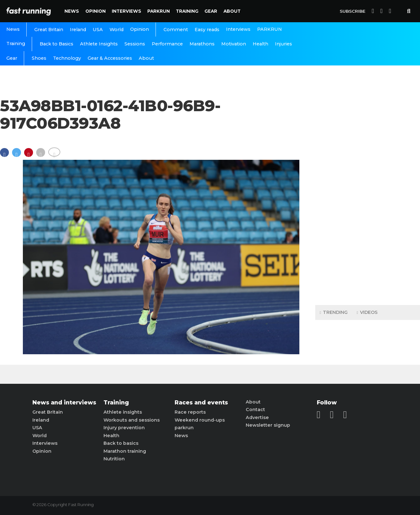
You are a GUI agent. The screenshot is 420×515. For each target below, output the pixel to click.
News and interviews (64, 403)
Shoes (39, 58)
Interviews (127, 11)
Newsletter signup (268, 425)
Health (260, 44)
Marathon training (125, 451)
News (72, 11)
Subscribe (353, 11)
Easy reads (207, 30)
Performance (167, 44)
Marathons (202, 44)
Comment (176, 30)
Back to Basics (57, 44)
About (232, 11)
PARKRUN (159, 11)
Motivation (234, 44)
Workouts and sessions (132, 420)
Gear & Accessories (110, 58)
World (117, 30)
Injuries (283, 44)
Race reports (190, 412)
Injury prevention (124, 428)
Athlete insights (123, 412)
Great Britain (49, 30)
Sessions (135, 44)
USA (98, 30)
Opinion (96, 11)
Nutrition (114, 459)
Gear (211, 11)
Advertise (257, 417)
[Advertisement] (368, 200)
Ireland (78, 30)
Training (187, 11)
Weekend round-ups (200, 420)
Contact (255, 410)
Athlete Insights (99, 44)
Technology (67, 58)
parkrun (184, 428)
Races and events (201, 403)
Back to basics (121, 443)
